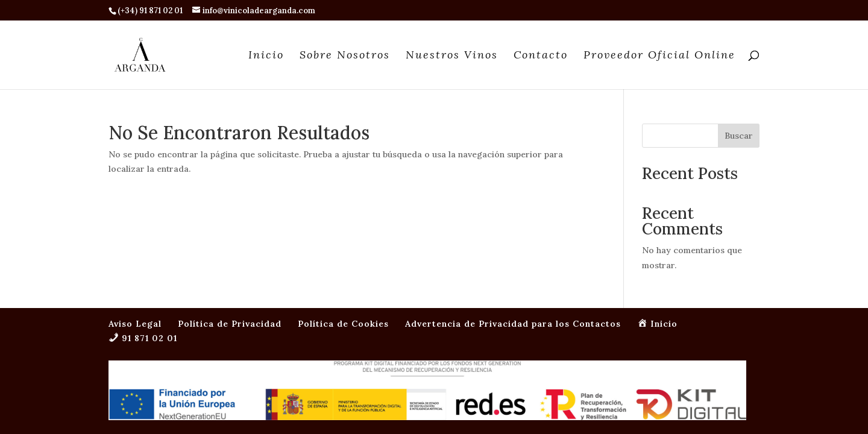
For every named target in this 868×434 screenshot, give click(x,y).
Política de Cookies (343, 235)
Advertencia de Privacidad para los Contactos (513, 235)
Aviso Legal (135, 235)
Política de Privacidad (230, 235)
